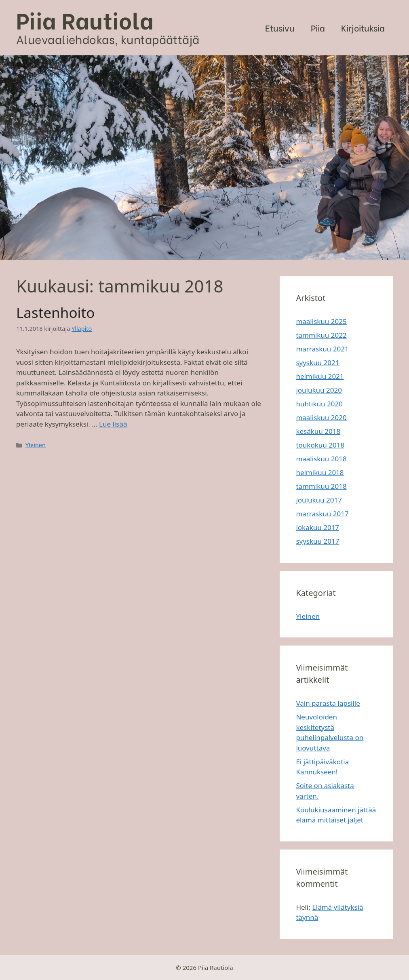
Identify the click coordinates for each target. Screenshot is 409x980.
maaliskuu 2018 (321, 459)
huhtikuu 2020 (319, 404)
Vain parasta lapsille (328, 703)
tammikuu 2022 (321, 335)
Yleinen (36, 445)
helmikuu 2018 (320, 472)
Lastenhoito (55, 312)
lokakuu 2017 (317, 527)
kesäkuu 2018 (318, 431)
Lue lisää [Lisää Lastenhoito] (113, 424)
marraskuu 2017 (322, 514)
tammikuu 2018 (321, 486)
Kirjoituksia (363, 28)
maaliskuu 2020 (321, 417)
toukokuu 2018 (320, 445)
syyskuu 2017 (317, 541)
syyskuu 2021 (317, 363)
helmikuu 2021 (320, 376)
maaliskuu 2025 (321, 321)
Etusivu (280, 28)
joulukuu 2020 (319, 390)
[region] (204, 158)
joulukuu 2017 (319, 500)
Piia (318, 28)
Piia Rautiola (85, 19)
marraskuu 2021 (322, 349)
